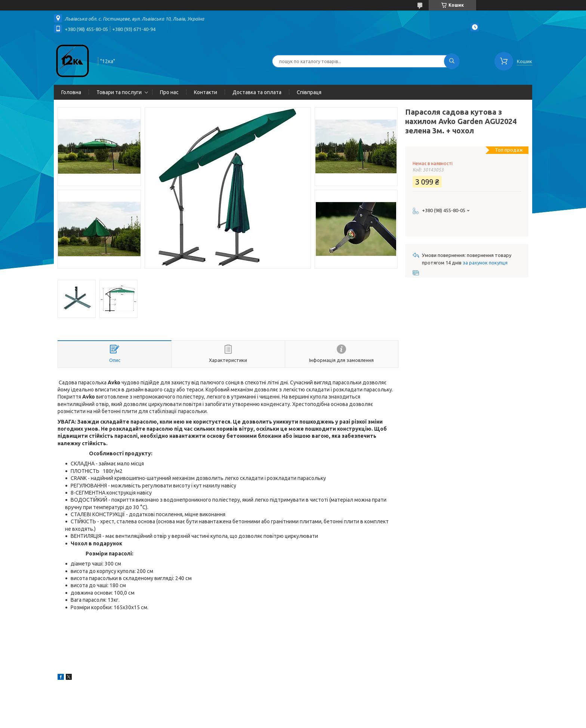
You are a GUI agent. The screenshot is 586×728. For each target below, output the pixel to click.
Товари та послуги (119, 92)
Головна (71, 92)
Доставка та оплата (257, 92)
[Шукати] (452, 61)
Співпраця (309, 92)
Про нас (169, 92)
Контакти (206, 92)
